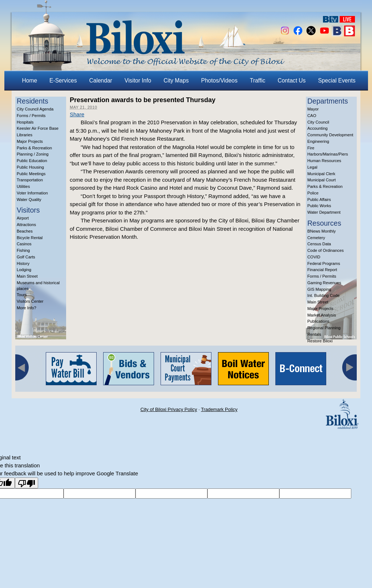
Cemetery (316, 238)
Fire (311, 148)
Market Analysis (322, 315)
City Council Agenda (35, 109)
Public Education (32, 161)
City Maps (176, 80)
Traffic (258, 80)
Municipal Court (322, 180)
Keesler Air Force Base (38, 128)
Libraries (25, 135)
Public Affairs (319, 200)
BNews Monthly (322, 231)
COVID (314, 257)
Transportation (30, 180)
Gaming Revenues (324, 283)
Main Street (27, 276)
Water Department (324, 212)
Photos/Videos (219, 80)
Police (313, 193)
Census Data (319, 244)
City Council (318, 122)
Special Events (337, 80)
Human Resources (324, 161)
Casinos (24, 244)
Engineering (318, 141)
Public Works (319, 206)
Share (77, 114)
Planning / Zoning (33, 154)
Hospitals (25, 122)
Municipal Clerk (321, 174)
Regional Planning (324, 328)
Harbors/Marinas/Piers (328, 154)
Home (30, 80)
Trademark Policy (219, 409)
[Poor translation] (27, 483)
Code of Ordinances (325, 250)
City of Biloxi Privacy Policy (169, 409)
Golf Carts (26, 257)
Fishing (23, 250)
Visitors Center (30, 301)
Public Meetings (31, 174)
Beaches (25, 231)
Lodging (24, 270)
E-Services (63, 80)
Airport (23, 218)
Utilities (23, 186)
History (23, 263)
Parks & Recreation (34, 148)
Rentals (314, 334)
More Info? (27, 308)
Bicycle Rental (30, 238)
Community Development (330, 135)
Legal (312, 167)
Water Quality (29, 200)
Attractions (26, 225)
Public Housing (30, 167)
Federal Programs (324, 263)
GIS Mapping (319, 289)
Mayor (313, 109)
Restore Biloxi (320, 341)
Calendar (101, 80)
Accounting (318, 128)
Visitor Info (138, 80)
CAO (312, 116)
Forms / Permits (31, 116)
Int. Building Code (324, 295)
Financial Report (322, 270)
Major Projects (30, 141)
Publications (318, 321)
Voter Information (32, 193)
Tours (22, 295)
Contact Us (292, 80)
